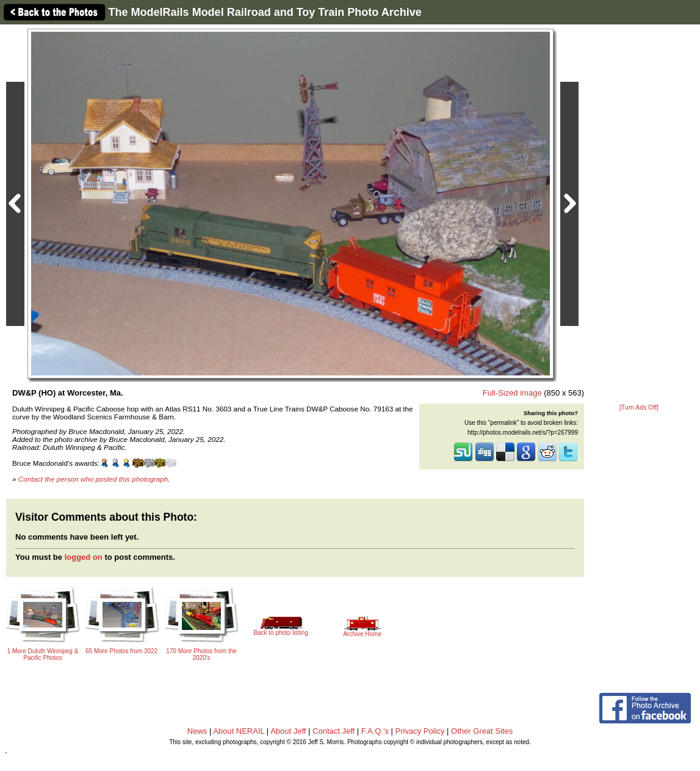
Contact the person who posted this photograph (93, 479)
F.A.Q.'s (375, 731)
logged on (84, 557)
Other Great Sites (482, 731)
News (197, 731)
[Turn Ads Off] (639, 407)
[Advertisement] (639, 215)
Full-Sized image (512, 393)
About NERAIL (239, 731)
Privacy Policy (420, 731)
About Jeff (288, 731)
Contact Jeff (334, 731)
